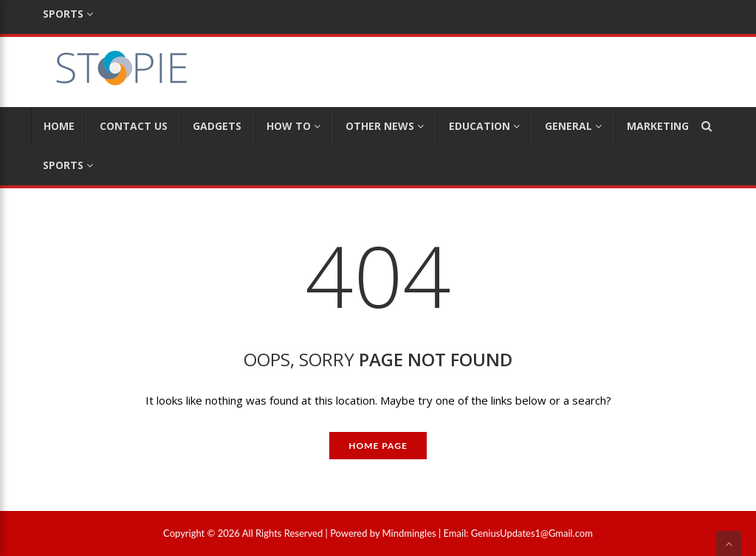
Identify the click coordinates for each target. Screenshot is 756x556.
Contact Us (134, 126)
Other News (385, 126)
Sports (68, 165)
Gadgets (217, 126)
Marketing (663, 126)
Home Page (378, 446)
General (573, 126)
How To (293, 126)
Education (484, 126)
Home (59, 126)
